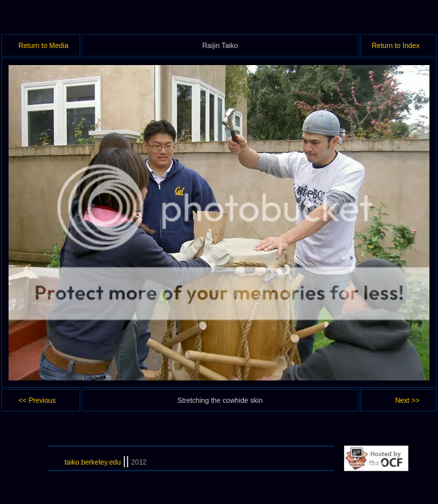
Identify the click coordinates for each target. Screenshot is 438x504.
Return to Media (43, 45)
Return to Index (396, 45)
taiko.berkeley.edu (93, 462)
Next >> (407, 400)
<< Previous (37, 400)
